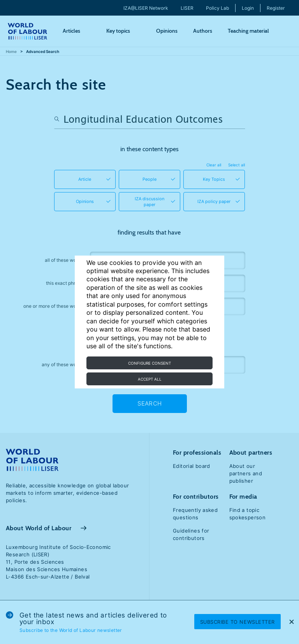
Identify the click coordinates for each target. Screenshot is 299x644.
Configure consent (149, 363)
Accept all (150, 379)
